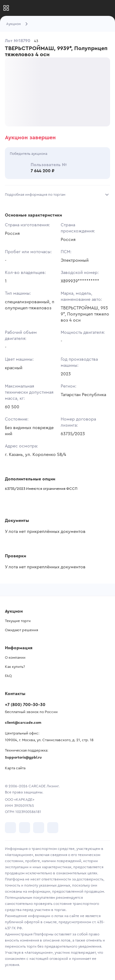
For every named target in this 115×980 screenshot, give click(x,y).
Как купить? (15, 667)
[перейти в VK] (10, 828)
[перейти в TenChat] (53, 828)
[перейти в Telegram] (25, 828)
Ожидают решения (21, 630)
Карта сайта (15, 768)
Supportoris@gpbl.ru (23, 757)
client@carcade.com (23, 723)
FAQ (8, 676)
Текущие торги (18, 621)
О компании (15, 658)
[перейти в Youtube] (39, 828)
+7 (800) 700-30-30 (25, 705)
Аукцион (13, 24)
